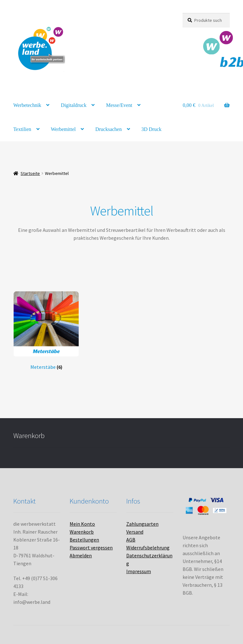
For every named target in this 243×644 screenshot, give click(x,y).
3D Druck (152, 129)
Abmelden (81, 555)
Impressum (139, 571)
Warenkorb (82, 532)
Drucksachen (109, 129)
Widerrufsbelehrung (148, 548)
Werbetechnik (27, 105)
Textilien (22, 129)
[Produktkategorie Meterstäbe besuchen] (46, 331)
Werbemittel (63, 129)
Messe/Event (119, 105)
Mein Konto (82, 524)
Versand (135, 532)
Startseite (30, 173)
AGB (131, 540)
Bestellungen (84, 540)
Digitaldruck (74, 105)
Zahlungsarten (142, 524)
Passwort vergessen (91, 548)
